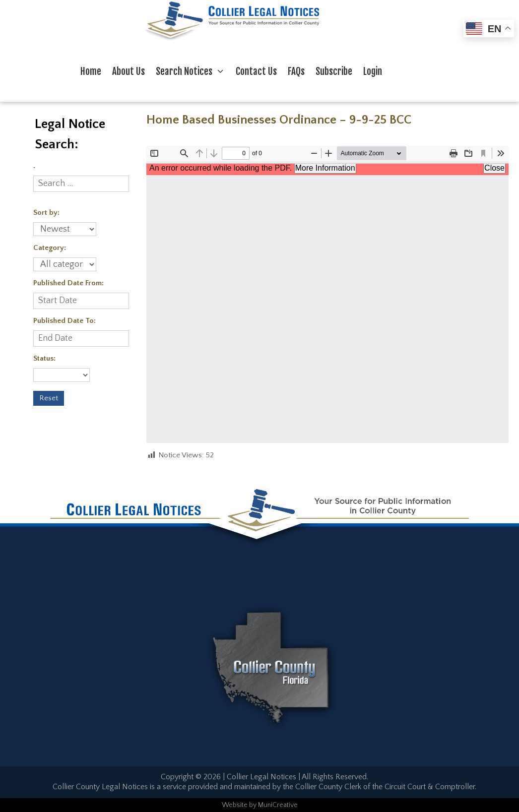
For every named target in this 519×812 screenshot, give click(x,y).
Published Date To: (65, 321)
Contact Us (256, 71)
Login (373, 71)
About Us (129, 71)
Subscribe (334, 71)
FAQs (296, 71)
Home (91, 71)
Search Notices (193, 71)
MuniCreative (278, 805)
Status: (44, 358)
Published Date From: (68, 283)
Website (235, 805)
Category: (50, 248)
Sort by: (46, 213)
